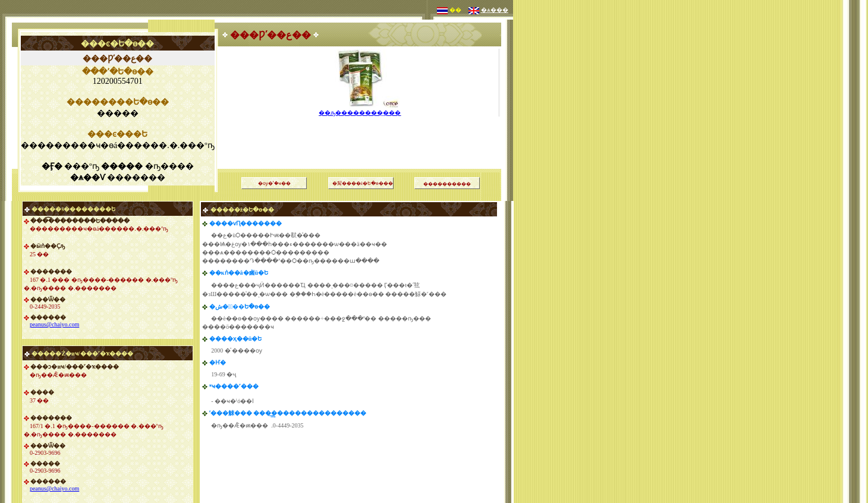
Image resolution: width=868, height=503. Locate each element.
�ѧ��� (495, 10)
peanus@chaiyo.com (54, 324)
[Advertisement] (361, 128)
